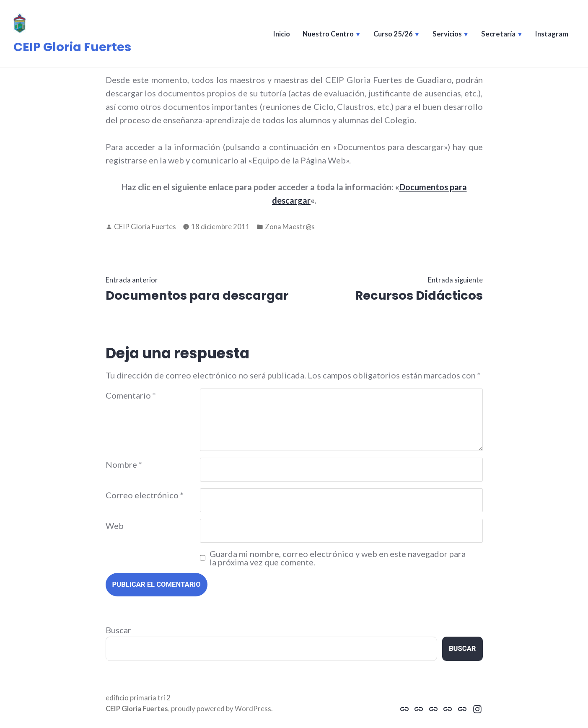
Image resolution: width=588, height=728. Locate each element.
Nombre (124, 464)
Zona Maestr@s (290, 227)
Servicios (447, 34)
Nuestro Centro (328, 34)
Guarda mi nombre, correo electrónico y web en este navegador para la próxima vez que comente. (338, 558)
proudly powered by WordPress (221, 709)
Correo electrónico (145, 495)
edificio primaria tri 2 (138, 698)
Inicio (282, 34)
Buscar (118, 630)
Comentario (131, 395)
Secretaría (498, 34)
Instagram (552, 34)
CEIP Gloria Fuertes (72, 47)
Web (115, 526)
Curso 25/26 (393, 34)
